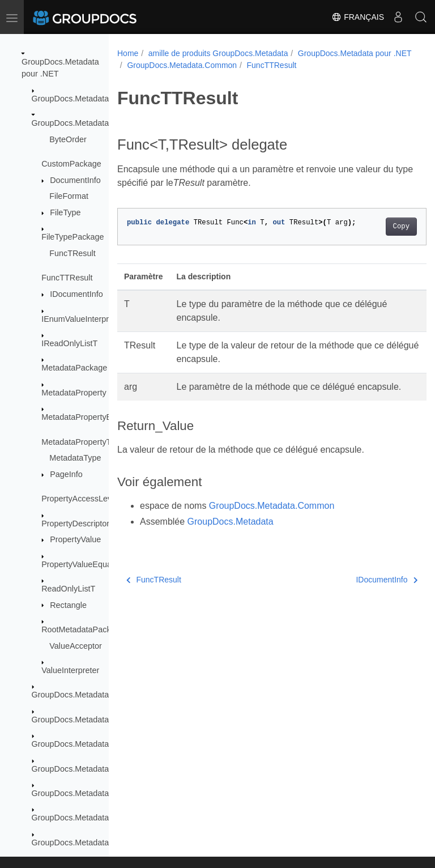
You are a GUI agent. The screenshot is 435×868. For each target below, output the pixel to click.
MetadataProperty (74, 393)
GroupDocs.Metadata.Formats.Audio (98, 769)
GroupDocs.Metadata (71, 99)
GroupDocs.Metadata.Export (83, 720)
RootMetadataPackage (83, 629)
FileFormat (69, 196)
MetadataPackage (74, 368)
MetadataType (75, 458)
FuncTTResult (67, 278)
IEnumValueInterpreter (82, 319)
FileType (65, 212)
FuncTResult (72, 253)
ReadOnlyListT (68, 589)
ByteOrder (68, 139)
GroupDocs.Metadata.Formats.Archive (101, 744)
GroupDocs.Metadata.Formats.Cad (95, 818)
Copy (379, 239)
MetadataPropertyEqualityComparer (106, 417)
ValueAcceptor (76, 646)
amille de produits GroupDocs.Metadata (218, 53)
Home (128, 53)
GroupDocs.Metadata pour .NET (184, 65)
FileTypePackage (72, 237)
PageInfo (66, 474)
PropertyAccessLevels (82, 499)
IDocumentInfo (76, 294)
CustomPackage (71, 164)
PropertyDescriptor (75, 524)
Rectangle (68, 605)
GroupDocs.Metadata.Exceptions (91, 695)
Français (358, 17)
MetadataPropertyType (83, 442)
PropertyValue (75, 539)
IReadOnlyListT (69, 343)
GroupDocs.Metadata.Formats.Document (106, 843)
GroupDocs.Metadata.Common (88, 123)
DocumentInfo (75, 180)
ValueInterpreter (70, 670)
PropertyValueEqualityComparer (99, 564)
